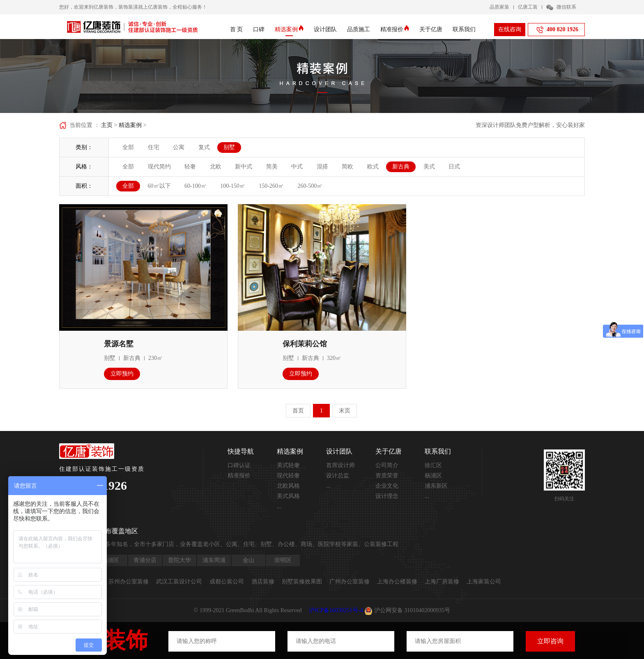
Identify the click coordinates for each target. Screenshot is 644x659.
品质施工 (359, 29)
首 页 (237, 29)
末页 (345, 411)
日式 (454, 167)
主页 (107, 125)
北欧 (216, 167)
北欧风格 (288, 486)
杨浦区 (433, 476)
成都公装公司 (227, 582)
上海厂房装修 (442, 582)
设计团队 (325, 29)
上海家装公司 (484, 582)
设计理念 (387, 496)
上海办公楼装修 (397, 582)
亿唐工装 (528, 7)
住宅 (154, 147)
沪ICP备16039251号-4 (336, 610)
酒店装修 (263, 582)
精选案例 (289, 30)
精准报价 (395, 30)
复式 (204, 147)
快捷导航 (241, 451)
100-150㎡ (233, 186)
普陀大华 (179, 560)
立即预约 (122, 374)
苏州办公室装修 (129, 582)
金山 (248, 560)
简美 (272, 167)
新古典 (401, 167)
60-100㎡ (195, 186)
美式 (429, 167)
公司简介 (387, 465)
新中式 (244, 167)
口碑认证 (239, 465)
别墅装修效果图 (302, 582)
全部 (128, 147)
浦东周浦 (214, 560)
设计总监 (338, 476)
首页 (298, 411)
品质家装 (499, 7)
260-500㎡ (310, 186)
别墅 (229, 147)
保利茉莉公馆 (305, 344)
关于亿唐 (431, 29)
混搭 (322, 167)
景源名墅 (119, 344)
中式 (297, 167)
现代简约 (159, 167)
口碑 (259, 29)
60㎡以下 (159, 186)
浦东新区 (436, 486)
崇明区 (283, 560)
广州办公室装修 (350, 582)
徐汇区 (433, 465)
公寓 (179, 147)
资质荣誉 (387, 476)
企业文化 (387, 486)
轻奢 (190, 167)
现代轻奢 (288, 476)
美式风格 (288, 496)
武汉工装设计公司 (179, 582)
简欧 (347, 167)
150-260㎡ (271, 186)
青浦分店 (145, 560)
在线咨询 (510, 29)
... (279, 506)
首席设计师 (340, 465)
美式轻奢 (288, 465)
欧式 (373, 167)
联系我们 (464, 29)
